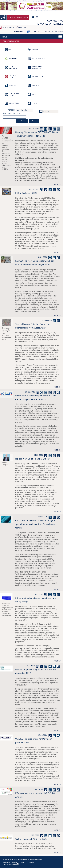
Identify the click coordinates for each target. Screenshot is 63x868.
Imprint (31, 863)
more (57, 184)
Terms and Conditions (10, 863)
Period (11, 110)
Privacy (23, 863)
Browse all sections (54, 32)
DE (35, 32)
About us (22, 27)
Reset (34, 121)
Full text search (12, 114)
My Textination (8, 27)
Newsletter (19, 32)
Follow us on (11, 864)
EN (39, 32)
